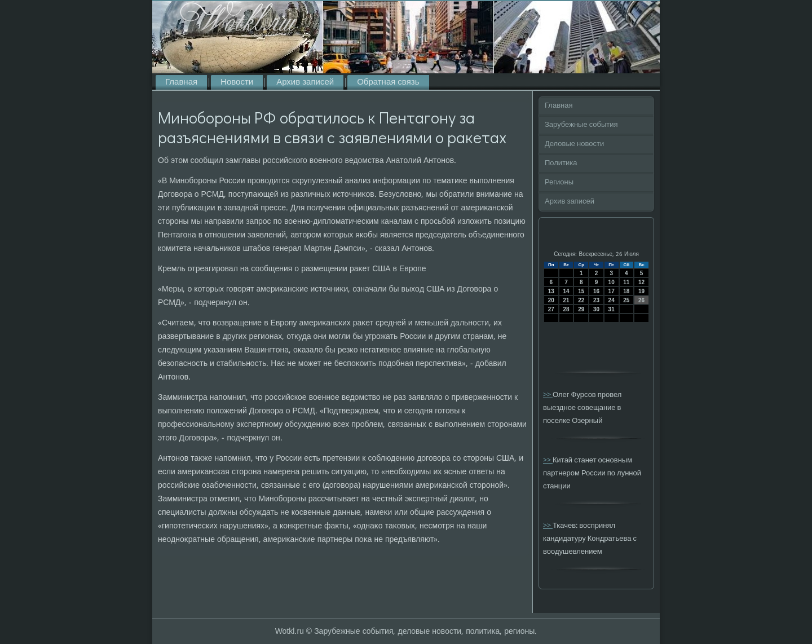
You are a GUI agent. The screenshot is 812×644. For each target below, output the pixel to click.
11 (626, 282)
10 (612, 282)
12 (641, 282)
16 (596, 291)
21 (566, 300)
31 (612, 309)
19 (641, 291)
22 (581, 300)
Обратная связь (388, 82)
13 (551, 291)
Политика (561, 163)
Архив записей (305, 82)
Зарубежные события (581, 125)
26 (641, 300)
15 (581, 291)
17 (612, 291)
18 (626, 291)
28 (566, 309)
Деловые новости (574, 144)
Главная (181, 82)
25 (626, 300)
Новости (237, 82)
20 (551, 300)
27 (551, 309)
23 (596, 300)
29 (581, 309)
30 (596, 309)
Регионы (559, 182)
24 (612, 300)
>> (548, 395)
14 (566, 291)
